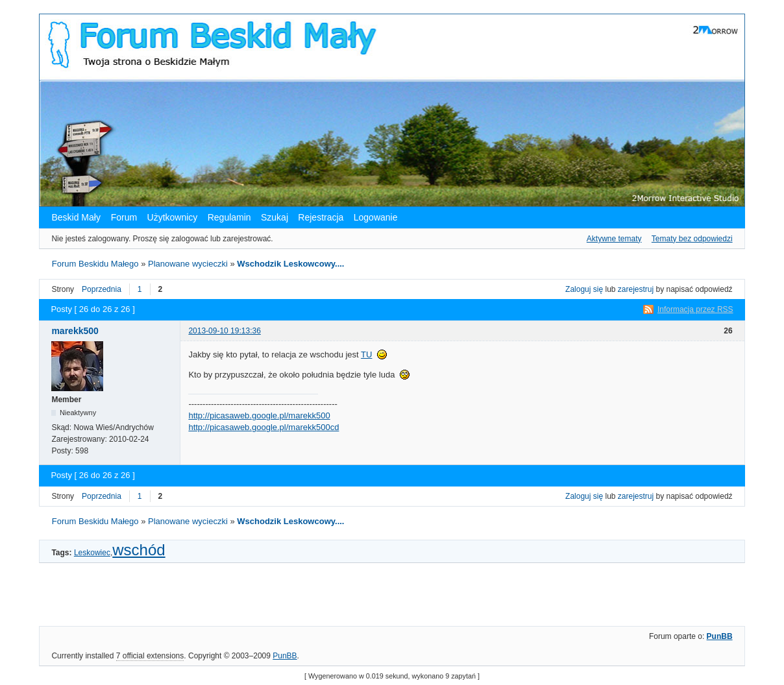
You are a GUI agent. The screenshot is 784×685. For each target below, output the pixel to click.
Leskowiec (92, 553)
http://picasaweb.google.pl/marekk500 (259, 415)
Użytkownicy (173, 217)
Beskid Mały (77, 217)
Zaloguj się (584, 289)
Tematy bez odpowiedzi (692, 239)
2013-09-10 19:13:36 (224, 331)
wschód (139, 550)
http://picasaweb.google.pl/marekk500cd (263, 427)
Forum (124, 217)
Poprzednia (102, 289)
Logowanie (376, 217)
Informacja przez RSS (695, 309)
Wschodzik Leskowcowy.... (290, 264)
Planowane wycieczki (188, 264)
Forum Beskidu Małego (95, 264)
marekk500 (75, 331)
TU (366, 355)
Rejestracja (321, 217)
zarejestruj (636, 289)
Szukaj (275, 217)
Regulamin (229, 217)
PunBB (720, 636)
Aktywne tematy (614, 239)
